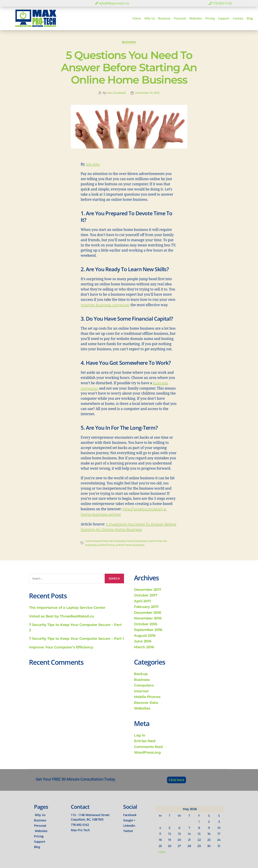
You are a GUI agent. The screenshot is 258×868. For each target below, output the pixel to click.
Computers (144, 685)
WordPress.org (147, 752)
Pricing (210, 18)
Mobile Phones (147, 697)
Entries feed (145, 741)
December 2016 (148, 613)
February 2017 (146, 607)
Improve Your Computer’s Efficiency (61, 647)
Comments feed (148, 747)
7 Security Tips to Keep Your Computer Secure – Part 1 (76, 639)
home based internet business (105, 541)
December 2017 (148, 590)
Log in (140, 735)
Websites (196, 18)
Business (164, 18)
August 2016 (145, 636)
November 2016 (148, 618)
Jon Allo (93, 164)
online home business (130, 545)
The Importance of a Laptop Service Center (67, 608)
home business (137, 541)
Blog (250, 18)
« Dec (161, 852)
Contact (238, 18)
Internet (141, 691)
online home (106, 545)
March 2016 (144, 647)
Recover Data (146, 703)
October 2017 (146, 595)
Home (137, 18)
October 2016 (146, 624)
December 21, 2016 (147, 93)
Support (224, 18)
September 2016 (148, 630)
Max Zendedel (116, 93)
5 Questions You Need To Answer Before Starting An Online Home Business (129, 67)
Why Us (150, 18)
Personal (180, 18)
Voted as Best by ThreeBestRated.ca (61, 616)
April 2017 (142, 601)
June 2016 (143, 641)
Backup (141, 674)
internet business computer (105, 305)
